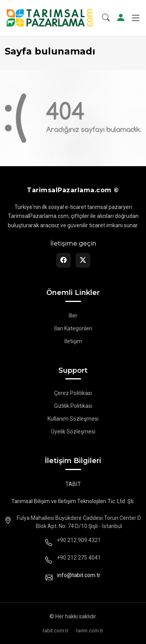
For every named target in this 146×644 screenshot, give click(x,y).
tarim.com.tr (90, 631)
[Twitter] (83, 260)
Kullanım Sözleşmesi (73, 419)
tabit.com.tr (56, 631)
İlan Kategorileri (73, 328)
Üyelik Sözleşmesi (73, 432)
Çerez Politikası (73, 393)
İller (73, 316)
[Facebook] (63, 260)
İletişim (73, 341)
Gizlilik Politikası (73, 406)
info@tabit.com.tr (79, 575)
